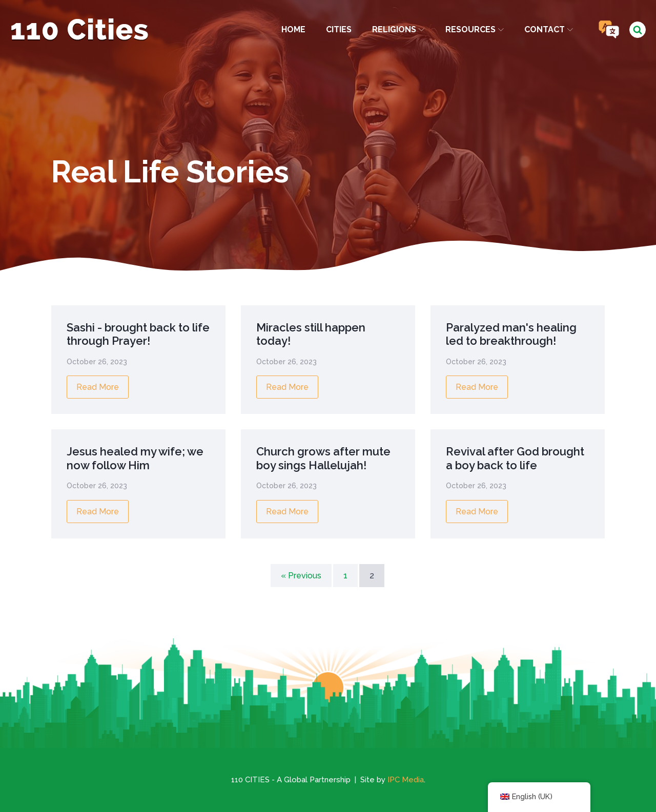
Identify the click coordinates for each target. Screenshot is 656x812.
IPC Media (406, 780)
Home (293, 29)
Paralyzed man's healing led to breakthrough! (511, 334)
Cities (339, 29)
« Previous (301, 576)
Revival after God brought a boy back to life (515, 458)
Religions (398, 29)
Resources (475, 29)
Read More (98, 387)
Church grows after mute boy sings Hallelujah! (323, 458)
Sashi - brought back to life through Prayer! (138, 334)
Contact (549, 29)
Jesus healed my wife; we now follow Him (135, 458)
